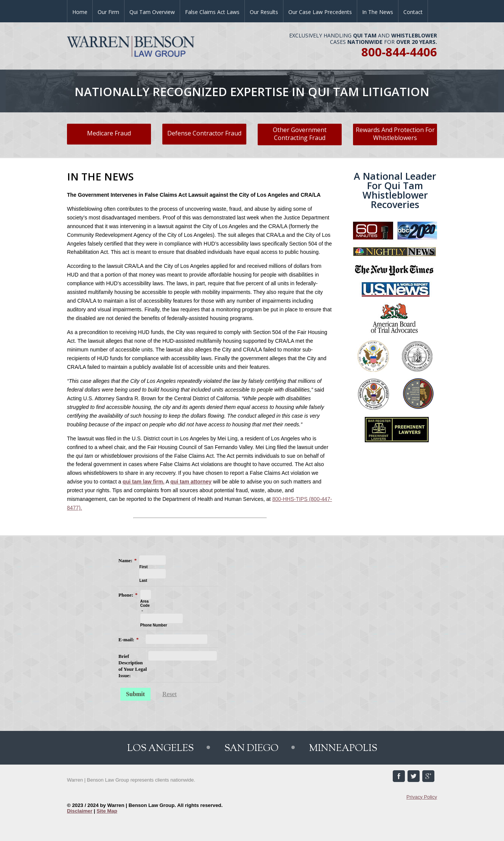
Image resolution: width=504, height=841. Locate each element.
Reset (170, 694)
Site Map (107, 811)
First (143, 567)
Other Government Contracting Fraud (300, 134)
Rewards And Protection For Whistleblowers (395, 134)
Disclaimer (80, 811)
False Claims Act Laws (212, 12)
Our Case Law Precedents (320, 12)
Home (80, 12)
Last (143, 581)
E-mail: (126, 640)
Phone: (126, 595)
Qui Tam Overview (152, 12)
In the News (378, 12)
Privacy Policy (422, 797)
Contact (413, 12)
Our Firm (108, 12)
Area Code (145, 603)
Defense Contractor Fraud (204, 133)
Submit (135, 694)
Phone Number (154, 625)
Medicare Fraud (109, 133)
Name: (125, 560)
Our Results (264, 12)
